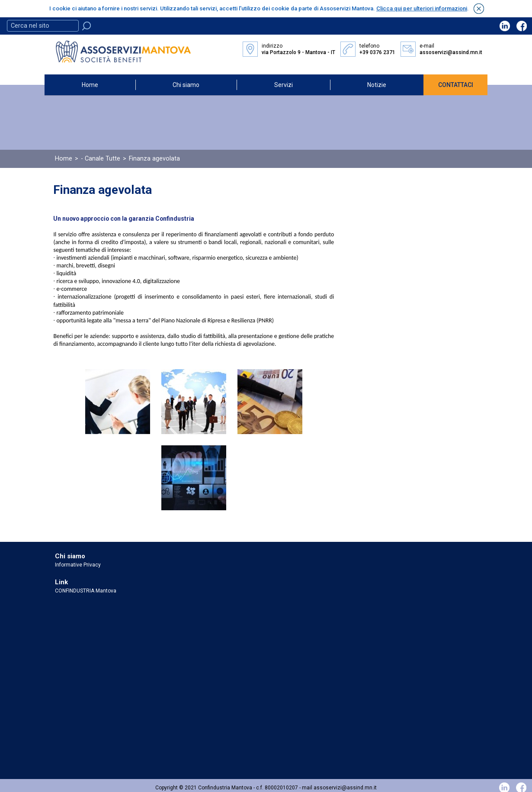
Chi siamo (186, 84)
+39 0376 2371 (377, 52)
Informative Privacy (78, 564)
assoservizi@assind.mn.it (451, 52)
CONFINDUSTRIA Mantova (86, 590)
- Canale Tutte (101, 158)
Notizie (377, 84)
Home (90, 84)
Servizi (284, 84)
